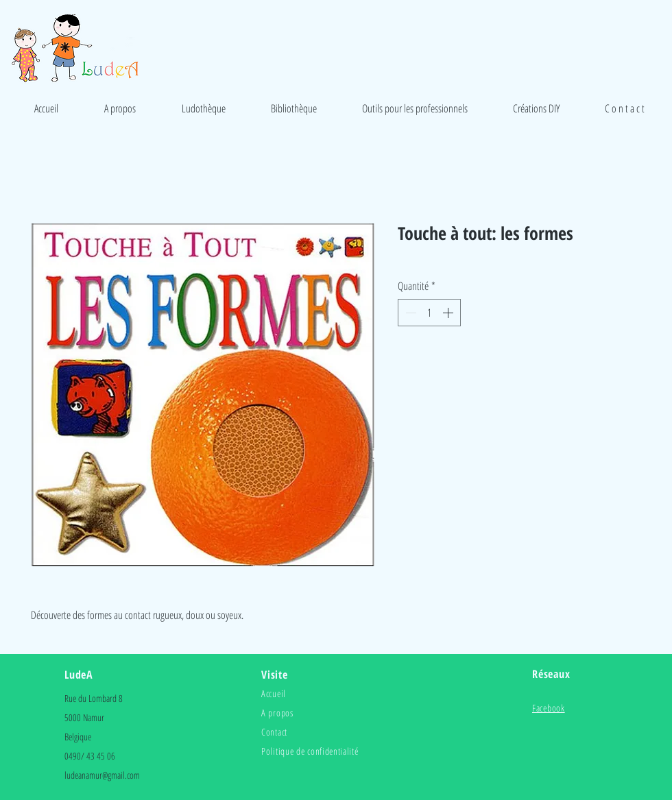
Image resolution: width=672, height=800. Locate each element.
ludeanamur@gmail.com (102, 775)
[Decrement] (409, 313)
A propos (277, 713)
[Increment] (449, 313)
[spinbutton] (429, 313)
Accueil (274, 693)
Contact (274, 732)
